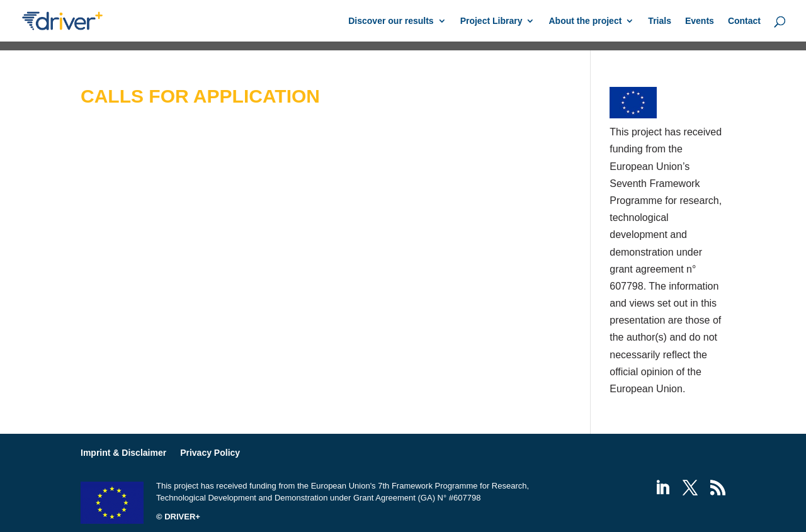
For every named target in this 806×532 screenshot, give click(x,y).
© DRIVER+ (178, 517)
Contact (744, 21)
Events (700, 21)
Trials (660, 21)
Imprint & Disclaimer (123, 453)
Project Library (491, 21)
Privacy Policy (210, 453)
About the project (585, 21)
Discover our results (391, 21)
